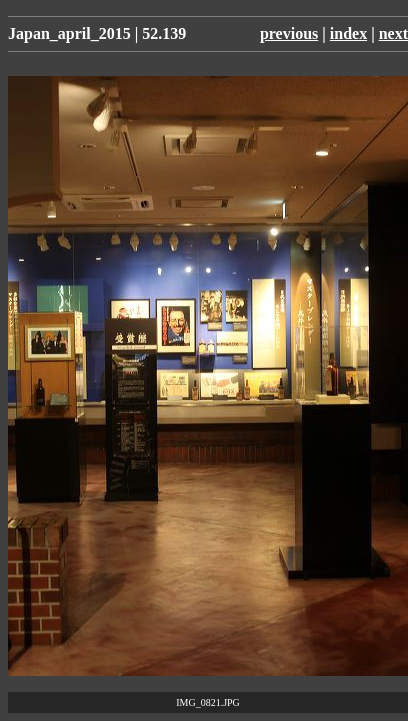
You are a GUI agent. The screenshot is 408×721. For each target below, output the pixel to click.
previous (289, 33)
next (393, 33)
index (348, 33)
